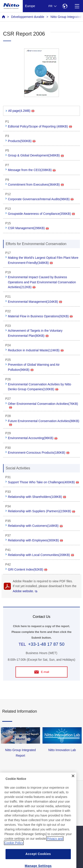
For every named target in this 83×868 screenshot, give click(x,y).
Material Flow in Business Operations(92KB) (40, 316)
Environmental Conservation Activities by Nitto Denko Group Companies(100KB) (40, 387)
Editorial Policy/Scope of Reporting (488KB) (40, 126)
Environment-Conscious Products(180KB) (39, 453)
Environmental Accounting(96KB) (33, 438)
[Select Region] (65, 6)
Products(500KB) (22, 141)
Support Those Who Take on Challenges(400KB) (43, 482)
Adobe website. (25, 591)
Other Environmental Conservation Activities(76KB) (43, 405)
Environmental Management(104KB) (35, 302)
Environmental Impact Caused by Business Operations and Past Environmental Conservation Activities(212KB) (42, 282)
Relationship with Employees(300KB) (35, 540)
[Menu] (77, 6)
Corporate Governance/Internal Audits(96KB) (41, 199)
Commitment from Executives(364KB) (36, 185)
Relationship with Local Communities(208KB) (41, 555)
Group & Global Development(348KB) (36, 155)
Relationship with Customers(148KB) (35, 526)
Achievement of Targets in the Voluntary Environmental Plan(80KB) (35, 333)
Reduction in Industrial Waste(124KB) (36, 350)
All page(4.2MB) (21, 111)
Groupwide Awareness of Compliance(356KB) (41, 214)
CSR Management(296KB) (28, 228)
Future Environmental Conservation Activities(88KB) (44, 423)
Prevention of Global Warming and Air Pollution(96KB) (34, 367)
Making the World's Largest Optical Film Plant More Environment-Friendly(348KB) (43, 260)
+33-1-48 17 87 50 (46, 644)
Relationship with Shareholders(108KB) (37, 497)
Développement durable (28, 17)
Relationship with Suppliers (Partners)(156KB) (42, 511)
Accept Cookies (38, 861)
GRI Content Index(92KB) (28, 569)
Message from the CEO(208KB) (32, 170)
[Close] (73, 784)
